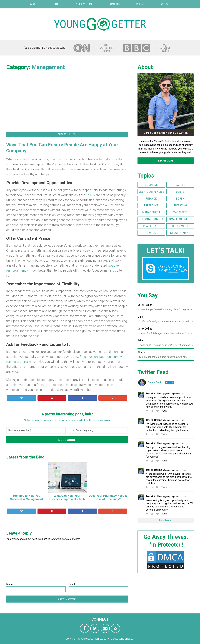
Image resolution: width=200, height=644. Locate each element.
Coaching (114, 4)
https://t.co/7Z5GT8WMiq (160, 454)
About (34, 4)
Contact (165, 4)
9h (183, 444)
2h (183, 394)
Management (48, 67)
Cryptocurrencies (151, 192)
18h (184, 497)
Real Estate (151, 226)
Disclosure (117, 639)
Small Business (180, 219)
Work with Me (84, 4)
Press (140, 4)
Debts (180, 192)
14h (184, 470)
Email (72, 584)
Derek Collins (154, 394)
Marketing (180, 212)
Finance (151, 199)
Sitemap (130, 639)
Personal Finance (151, 219)
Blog (56, 4)
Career (180, 185)
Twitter (164, 411)
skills (91, 195)
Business (151, 185)
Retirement (180, 226)
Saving (151, 233)
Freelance (151, 205)
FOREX (180, 199)
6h (183, 420)
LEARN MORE (166, 161)
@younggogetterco (172, 394)
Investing (180, 205)
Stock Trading (180, 233)
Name (9, 584)
